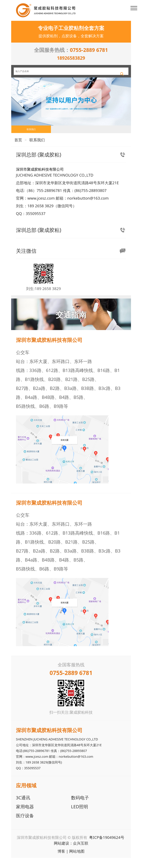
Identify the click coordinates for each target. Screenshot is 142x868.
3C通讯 (23, 808)
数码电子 (80, 808)
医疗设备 (25, 826)
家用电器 (25, 817)
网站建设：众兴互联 (71, 853)
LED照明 (80, 817)
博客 (61, 861)
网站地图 (77, 861)
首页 (18, 150)
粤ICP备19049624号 (107, 847)
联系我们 (31, 137)
